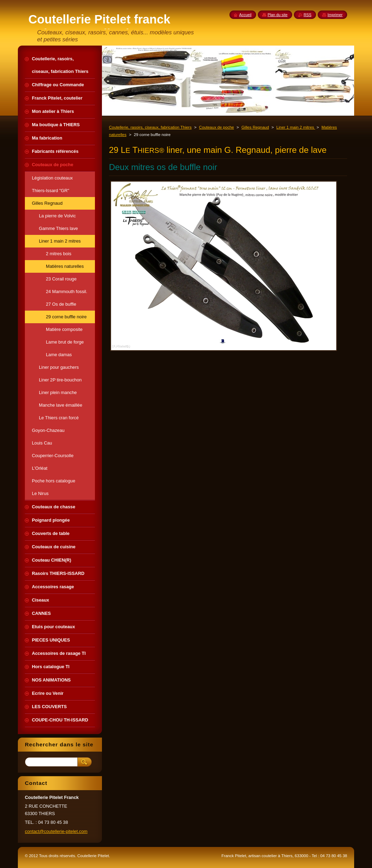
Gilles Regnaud (255, 127)
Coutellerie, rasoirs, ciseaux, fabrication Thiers (150, 127)
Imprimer (335, 15)
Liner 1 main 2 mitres (296, 127)
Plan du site (278, 15)
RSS (308, 15)
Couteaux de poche (216, 127)
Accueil (245, 15)
